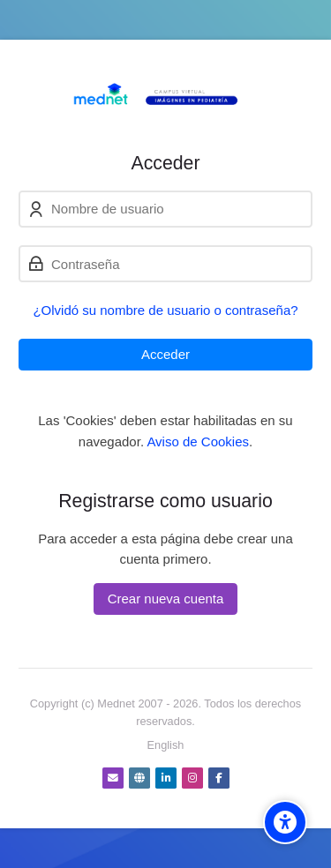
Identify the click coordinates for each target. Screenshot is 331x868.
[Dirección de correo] (113, 778)
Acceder (165, 354)
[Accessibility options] (285, 822)
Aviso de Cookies (198, 441)
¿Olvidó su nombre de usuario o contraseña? (165, 310)
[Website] (139, 778)
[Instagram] (192, 778)
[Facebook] (219, 778)
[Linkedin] (166, 778)
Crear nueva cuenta (166, 599)
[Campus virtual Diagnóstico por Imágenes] (165, 96)
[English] (166, 745)
